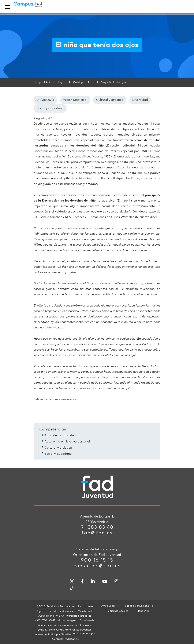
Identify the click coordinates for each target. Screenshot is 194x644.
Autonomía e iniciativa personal (67, 442)
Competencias (53, 429)
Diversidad (140, 100)
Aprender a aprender (60, 436)
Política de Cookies (117, 611)
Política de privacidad (136, 606)
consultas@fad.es (97, 566)
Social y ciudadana (50, 108)
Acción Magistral (75, 100)
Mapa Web (143, 611)
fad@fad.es (97, 533)
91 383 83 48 (97, 527)
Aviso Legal (108, 606)
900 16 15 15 (97, 560)
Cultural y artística (110, 100)
